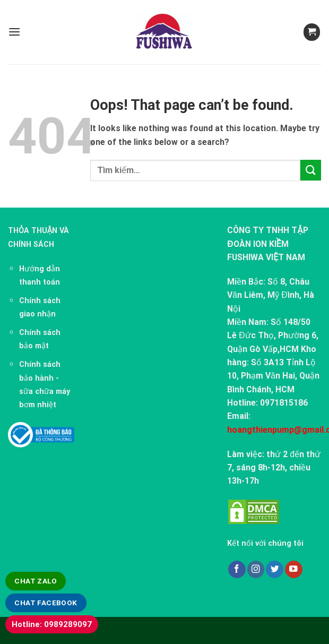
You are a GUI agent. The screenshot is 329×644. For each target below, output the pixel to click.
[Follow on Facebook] (237, 569)
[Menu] (14, 32)
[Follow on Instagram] (256, 569)
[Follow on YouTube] (294, 569)
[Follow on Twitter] (275, 569)
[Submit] (311, 170)
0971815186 (284, 403)
